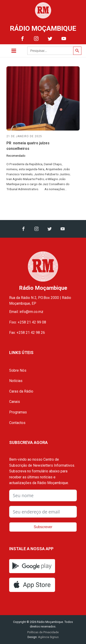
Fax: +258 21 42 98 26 (27, 333)
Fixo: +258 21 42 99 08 (28, 322)
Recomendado (16, 156)
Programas (18, 412)
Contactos (17, 423)
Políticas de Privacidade (43, 632)
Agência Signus (48, 637)
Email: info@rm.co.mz (26, 312)
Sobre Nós (18, 370)
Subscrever (43, 527)
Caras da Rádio (21, 391)
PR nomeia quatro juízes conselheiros (28, 146)
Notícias (16, 381)
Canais (15, 402)
